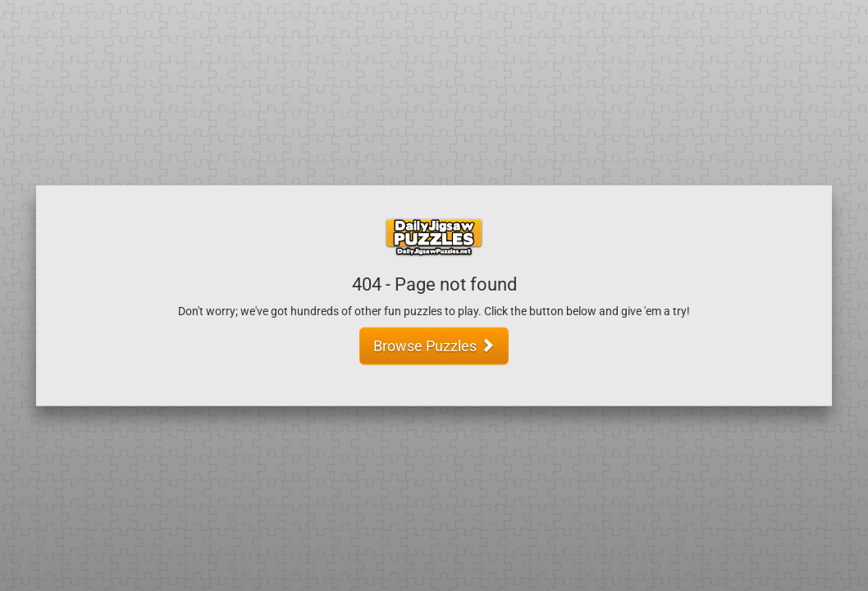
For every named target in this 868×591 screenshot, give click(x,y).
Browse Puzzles (434, 345)
